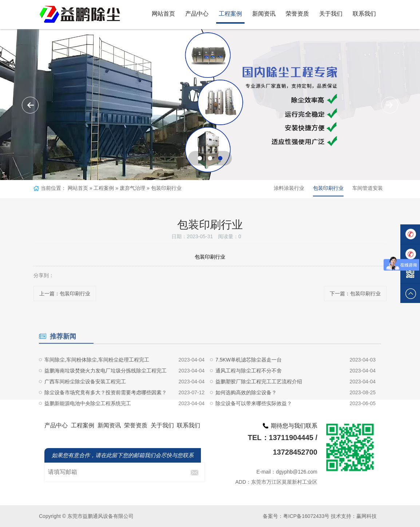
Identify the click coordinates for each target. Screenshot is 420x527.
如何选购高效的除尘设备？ (246, 410)
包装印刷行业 (166, 188)
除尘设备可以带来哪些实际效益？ (254, 421)
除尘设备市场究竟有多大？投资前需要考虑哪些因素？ (106, 410)
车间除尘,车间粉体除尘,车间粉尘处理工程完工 (97, 377)
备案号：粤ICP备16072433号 (296, 516)
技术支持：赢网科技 (354, 516)
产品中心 (197, 14)
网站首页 (163, 14)
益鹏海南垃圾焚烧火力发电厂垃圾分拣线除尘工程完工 (106, 388)
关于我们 (331, 14)
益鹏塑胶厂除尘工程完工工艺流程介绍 (259, 399)
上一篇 (65, 294)
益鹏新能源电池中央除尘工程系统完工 (88, 421)
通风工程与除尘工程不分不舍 (249, 388)
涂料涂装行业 (289, 188)
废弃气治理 (132, 188)
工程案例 (230, 14)
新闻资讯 (264, 14)
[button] (390, 105)
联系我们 (364, 14)
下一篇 (355, 294)
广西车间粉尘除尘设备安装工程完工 (85, 399)
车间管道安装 (368, 188)
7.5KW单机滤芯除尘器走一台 (249, 377)
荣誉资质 (297, 14)
